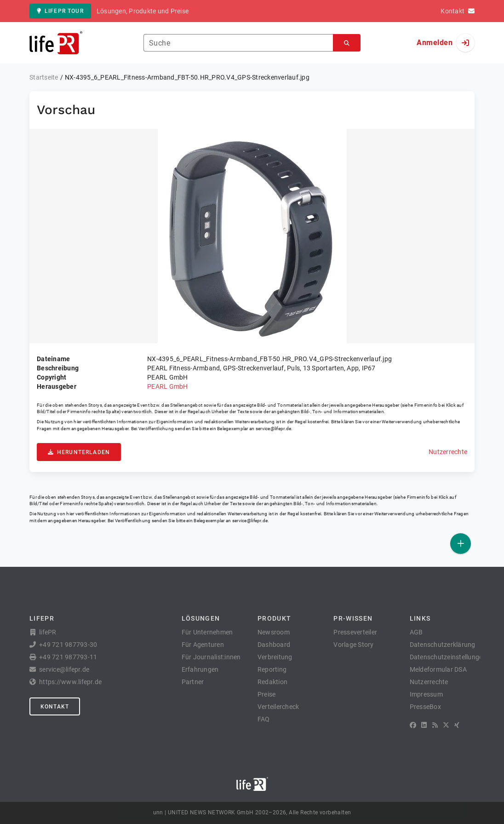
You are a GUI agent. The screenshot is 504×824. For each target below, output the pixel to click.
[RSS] (435, 725)
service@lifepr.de (274, 429)
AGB (416, 632)
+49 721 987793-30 (68, 645)
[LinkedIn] (424, 725)
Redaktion (272, 682)
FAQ (264, 719)
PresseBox (425, 707)
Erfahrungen (200, 669)
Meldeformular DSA (438, 669)
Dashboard (274, 645)
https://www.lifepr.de (70, 682)
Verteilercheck (278, 707)
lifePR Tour (60, 11)
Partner (193, 682)
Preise (267, 694)
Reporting (272, 669)
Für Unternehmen (207, 632)
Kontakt (55, 707)
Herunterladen (79, 452)
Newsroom (274, 632)
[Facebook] (413, 725)
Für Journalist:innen (211, 657)
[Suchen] (347, 43)
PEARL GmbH (168, 386)
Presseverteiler (355, 632)
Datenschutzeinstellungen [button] (448, 657)
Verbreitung (275, 657)
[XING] (457, 725)
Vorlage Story (353, 645)
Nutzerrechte (448, 452)
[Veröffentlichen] (461, 544)
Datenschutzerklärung (443, 645)
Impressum (426, 694)
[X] (446, 725)
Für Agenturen (203, 645)
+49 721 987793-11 (68, 657)
